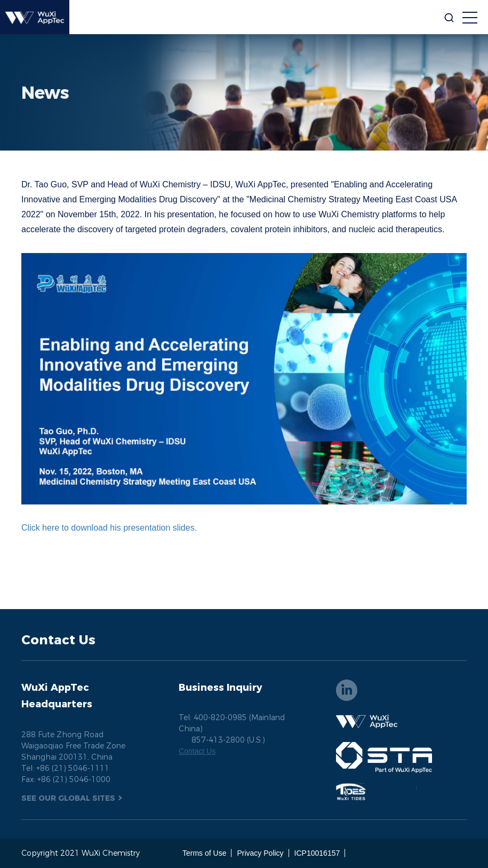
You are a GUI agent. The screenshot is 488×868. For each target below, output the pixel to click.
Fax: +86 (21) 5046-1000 (66, 779)
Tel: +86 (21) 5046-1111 (65, 768)
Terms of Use (204, 853)
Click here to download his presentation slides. (110, 528)
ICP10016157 (317, 853)
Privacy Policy (260, 853)
